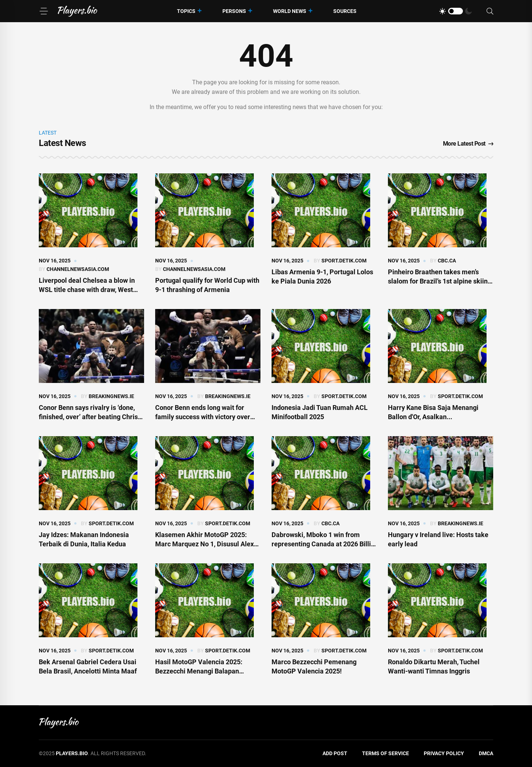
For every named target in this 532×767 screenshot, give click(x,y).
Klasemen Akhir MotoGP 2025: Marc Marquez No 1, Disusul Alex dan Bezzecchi (204, 544)
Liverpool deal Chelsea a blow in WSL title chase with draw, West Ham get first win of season (87, 290)
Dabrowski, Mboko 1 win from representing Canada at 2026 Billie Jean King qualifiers (323, 544)
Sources (345, 11)
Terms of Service (386, 753)
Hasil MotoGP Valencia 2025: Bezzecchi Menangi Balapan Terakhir (199, 671)
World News (290, 11)
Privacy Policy (444, 753)
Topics (186, 11)
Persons (234, 11)
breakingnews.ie (111, 396)
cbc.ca (447, 261)
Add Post (335, 753)
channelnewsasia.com (78, 269)
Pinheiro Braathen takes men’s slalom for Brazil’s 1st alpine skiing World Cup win (440, 281)
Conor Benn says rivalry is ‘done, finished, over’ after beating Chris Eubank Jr (88, 417)
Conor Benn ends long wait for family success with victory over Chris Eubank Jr (203, 417)
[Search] (490, 11)
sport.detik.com (344, 261)
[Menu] (44, 11)
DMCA (486, 753)
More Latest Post (468, 144)
